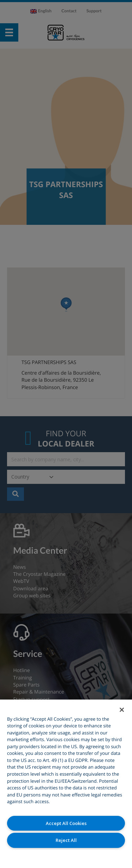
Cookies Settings (66, 857)
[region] (66, 784)
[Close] (122, 710)
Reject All (66, 840)
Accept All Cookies (66, 823)
